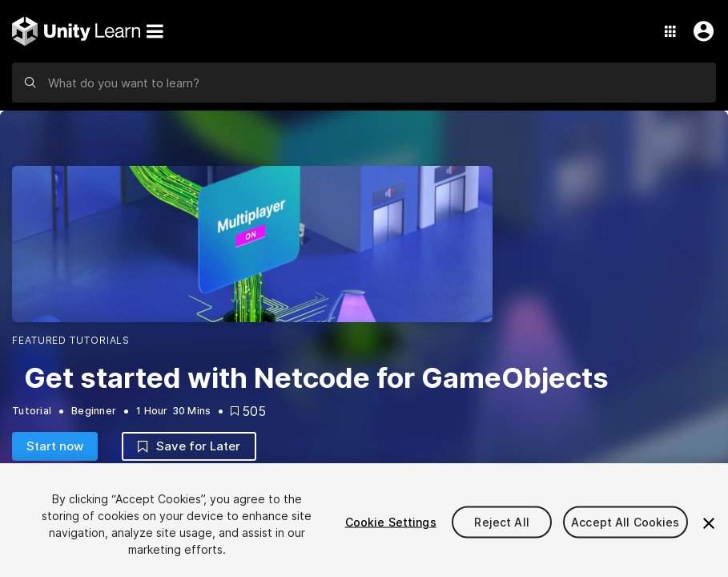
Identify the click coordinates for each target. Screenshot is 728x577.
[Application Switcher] (670, 31)
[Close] (709, 523)
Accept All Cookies (625, 522)
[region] (364, 520)
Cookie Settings (391, 522)
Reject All (501, 522)
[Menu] (155, 31)
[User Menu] (700, 31)
